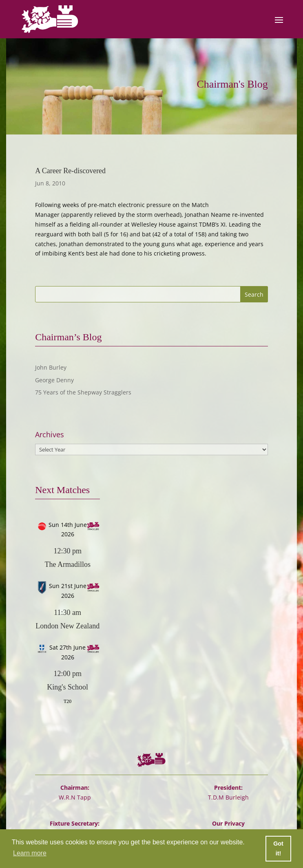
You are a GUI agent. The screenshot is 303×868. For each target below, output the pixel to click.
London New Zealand (67, 626)
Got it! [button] (278, 848)
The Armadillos (67, 564)
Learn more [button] (30, 853)
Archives (50, 435)
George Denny (54, 380)
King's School (67, 687)
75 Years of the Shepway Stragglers (83, 392)
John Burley (51, 367)
